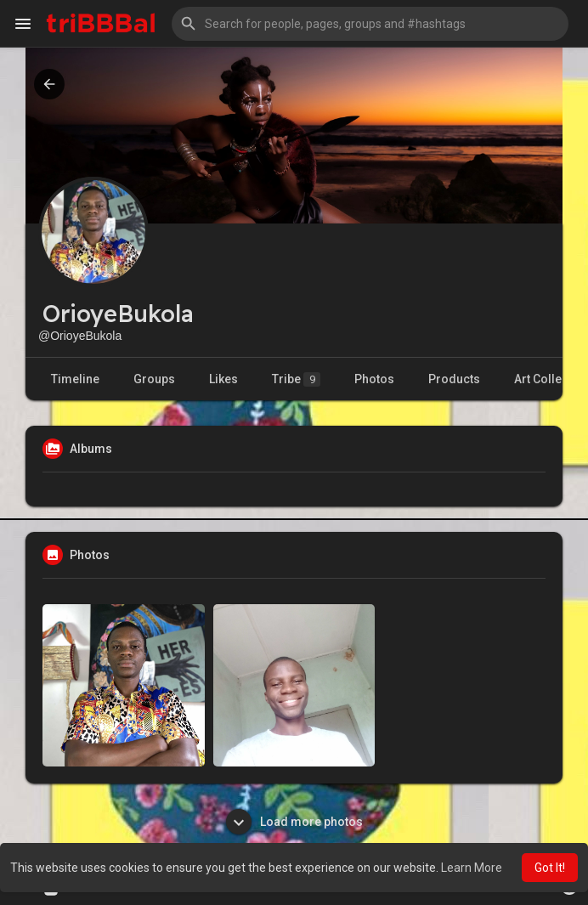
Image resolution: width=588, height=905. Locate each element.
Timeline (75, 379)
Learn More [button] (472, 868)
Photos (374, 379)
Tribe (296, 379)
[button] (370, 24)
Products (454, 379)
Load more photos (294, 822)
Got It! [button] (550, 868)
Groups (154, 379)
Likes (223, 379)
